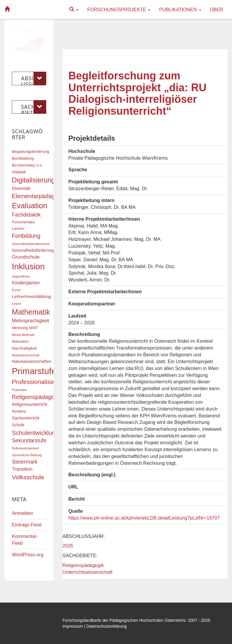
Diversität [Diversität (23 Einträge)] (21, 188)
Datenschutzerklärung (106, 626)
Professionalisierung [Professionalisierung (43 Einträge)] (40, 382)
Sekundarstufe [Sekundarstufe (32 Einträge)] (29, 440)
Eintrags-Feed (27, 525)
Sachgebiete (34, 107)
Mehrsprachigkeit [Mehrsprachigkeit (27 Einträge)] (31, 321)
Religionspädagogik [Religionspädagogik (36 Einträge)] (37, 397)
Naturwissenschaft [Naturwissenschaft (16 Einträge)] (26, 355)
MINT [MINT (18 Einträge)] (34, 328)
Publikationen (180, 10)
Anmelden (23, 513)
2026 (68, 546)
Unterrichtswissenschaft (88, 572)
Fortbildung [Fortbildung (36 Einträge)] (26, 236)
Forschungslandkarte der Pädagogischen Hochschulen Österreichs (124, 620)
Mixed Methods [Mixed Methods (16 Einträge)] (23, 335)
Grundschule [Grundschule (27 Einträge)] (26, 257)
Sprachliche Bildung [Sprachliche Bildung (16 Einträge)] (27, 455)
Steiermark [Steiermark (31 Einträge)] (25, 462)
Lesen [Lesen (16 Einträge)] (16, 304)
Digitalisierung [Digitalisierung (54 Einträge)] (33, 180)
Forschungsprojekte (119, 10)
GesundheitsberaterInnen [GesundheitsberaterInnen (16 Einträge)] (31, 244)
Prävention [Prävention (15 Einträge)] (19, 390)
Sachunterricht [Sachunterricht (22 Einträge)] (26, 418)
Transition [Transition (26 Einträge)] (22, 469)
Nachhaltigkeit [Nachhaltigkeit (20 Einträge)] (24, 348)
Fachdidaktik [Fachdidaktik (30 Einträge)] (26, 215)
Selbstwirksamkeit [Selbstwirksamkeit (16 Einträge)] (25, 448)
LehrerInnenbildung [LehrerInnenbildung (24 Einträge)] (31, 296)
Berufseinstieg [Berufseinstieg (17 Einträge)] (23, 165)
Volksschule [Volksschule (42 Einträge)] (28, 477)
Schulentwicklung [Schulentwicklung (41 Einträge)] (35, 433)
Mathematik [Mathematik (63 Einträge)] (31, 312)
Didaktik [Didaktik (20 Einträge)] (19, 172)
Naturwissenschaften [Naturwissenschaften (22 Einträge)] (32, 361)
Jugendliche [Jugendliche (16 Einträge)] (21, 276)
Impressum (73, 626)
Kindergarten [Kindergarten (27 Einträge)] (26, 283)
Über (217, 10)
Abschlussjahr (34, 79)
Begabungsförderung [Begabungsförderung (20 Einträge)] (31, 152)
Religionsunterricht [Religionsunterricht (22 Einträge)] (29, 404)
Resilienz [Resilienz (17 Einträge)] (19, 411)
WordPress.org (28, 555)
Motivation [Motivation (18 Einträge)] (20, 342)
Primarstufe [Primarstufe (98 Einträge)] (34, 371)
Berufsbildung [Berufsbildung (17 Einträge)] (23, 158)
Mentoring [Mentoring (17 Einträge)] (20, 328)
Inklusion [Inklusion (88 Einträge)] (28, 266)
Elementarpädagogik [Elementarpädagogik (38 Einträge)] (39, 196)
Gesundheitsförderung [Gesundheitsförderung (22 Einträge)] (33, 250)
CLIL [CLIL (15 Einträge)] (39, 165)
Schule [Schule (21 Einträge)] (18, 425)
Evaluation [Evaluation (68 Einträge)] (30, 206)
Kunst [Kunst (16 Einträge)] (16, 290)
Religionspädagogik (83, 565)
